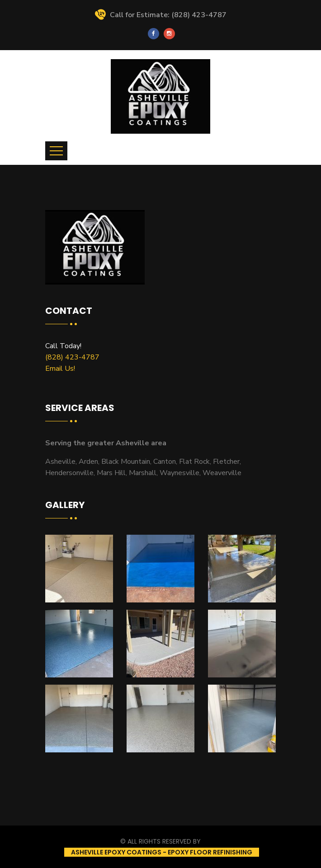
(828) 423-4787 (72, 357)
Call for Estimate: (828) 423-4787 (160, 15)
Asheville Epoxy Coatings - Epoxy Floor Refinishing (162, 852)
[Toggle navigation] (56, 151)
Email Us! (60, 369)
